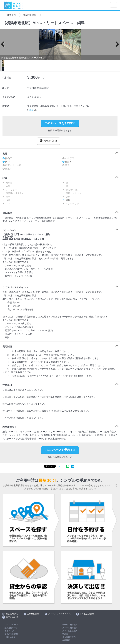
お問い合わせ (10, 637)
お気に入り (49, 141)
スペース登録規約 (70, 631)
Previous (4, 44)
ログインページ (11, 625)
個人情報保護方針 (70, 637)
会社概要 (66, 640)
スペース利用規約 (70, 628)
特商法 (65, 634)
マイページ (9, 631)
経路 (32, 110)
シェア (61, 466)
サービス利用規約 (70, 625)
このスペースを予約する (60, 123)
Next (116, 44)
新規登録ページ (11, 628)
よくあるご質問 (11, 634)
